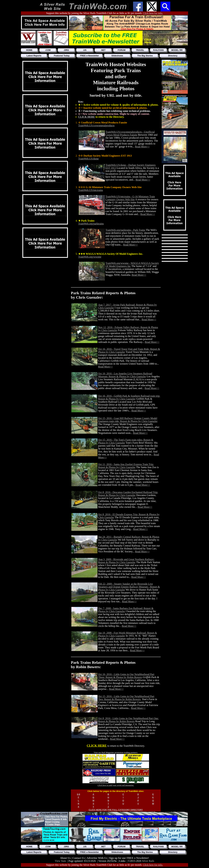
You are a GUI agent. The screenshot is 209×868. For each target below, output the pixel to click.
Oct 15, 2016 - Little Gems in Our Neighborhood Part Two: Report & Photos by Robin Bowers (126, 698)
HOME (29, 50)
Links (122, 861)
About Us (66, 858)
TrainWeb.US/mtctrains (91, 190)
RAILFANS (158, 50)
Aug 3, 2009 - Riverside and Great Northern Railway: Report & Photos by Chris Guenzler (126, 561)
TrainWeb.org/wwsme (90, 257)
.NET (103, 50)
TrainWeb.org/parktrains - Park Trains (125, 230)
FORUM (122, 50)
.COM (48, 50)
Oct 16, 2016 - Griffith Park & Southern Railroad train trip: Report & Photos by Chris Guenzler (129, 397)
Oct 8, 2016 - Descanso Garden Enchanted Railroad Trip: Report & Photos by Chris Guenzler (128, 494)
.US (85, 50)
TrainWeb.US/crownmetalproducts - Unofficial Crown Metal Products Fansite (130, 133)
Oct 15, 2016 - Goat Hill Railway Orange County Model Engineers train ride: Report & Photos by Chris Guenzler (128, 420)
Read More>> (142, 147)
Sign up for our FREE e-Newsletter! (129, 858)
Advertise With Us (97, 858)
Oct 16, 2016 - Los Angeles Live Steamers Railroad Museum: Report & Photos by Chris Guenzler (125, 375)
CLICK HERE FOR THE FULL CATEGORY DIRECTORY (116, 810)
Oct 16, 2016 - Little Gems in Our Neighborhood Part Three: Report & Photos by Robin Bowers (126, 676)
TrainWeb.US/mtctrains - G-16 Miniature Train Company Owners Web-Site (130, 198)
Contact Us (79, 858)
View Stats (60, 861)
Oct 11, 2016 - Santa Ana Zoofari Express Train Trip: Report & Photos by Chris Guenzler (126, 466)
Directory (173, 56)
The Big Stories (145, 56)
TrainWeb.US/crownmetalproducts (96, 125)
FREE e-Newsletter (89, 56)
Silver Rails (148, 861)
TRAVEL (140, 50)
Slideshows (117, 56)
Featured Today (62, 56)
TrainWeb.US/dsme (88, 159)
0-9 (78, 794)
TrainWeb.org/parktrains (91, 224)
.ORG (66, 50)
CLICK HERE (87, 117)
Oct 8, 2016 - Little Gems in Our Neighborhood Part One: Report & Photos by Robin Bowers (128, 720)
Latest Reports (34, 56)
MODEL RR (177, 50)
